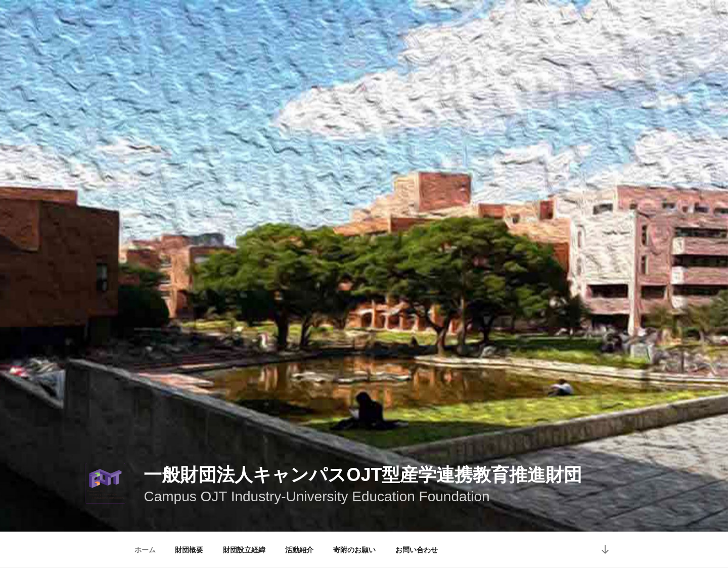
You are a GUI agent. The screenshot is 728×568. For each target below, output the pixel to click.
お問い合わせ (417, 550)
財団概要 (189, 550)
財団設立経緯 (244, 550)
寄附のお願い (354, 550)
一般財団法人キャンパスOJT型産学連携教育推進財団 (363, 475)
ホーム (145, 550)
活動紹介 (299, 550)
